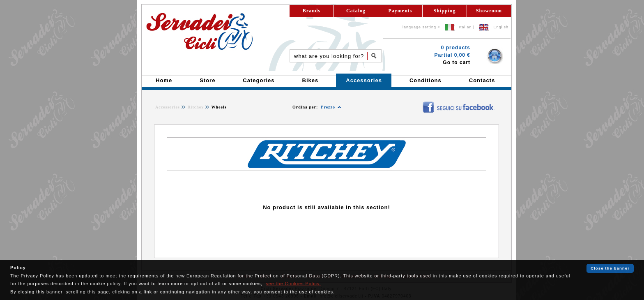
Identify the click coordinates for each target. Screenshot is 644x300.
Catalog (356, 11)
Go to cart (457, 62)
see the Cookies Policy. (293, 284)
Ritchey (195, 107)
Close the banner (610, 268)
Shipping (444, 11)
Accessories (168, 107)
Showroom (489, 11)
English (501, 27)
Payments (400, 11)
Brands (312, 11)
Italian (466, 27)
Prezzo (328, 107)
